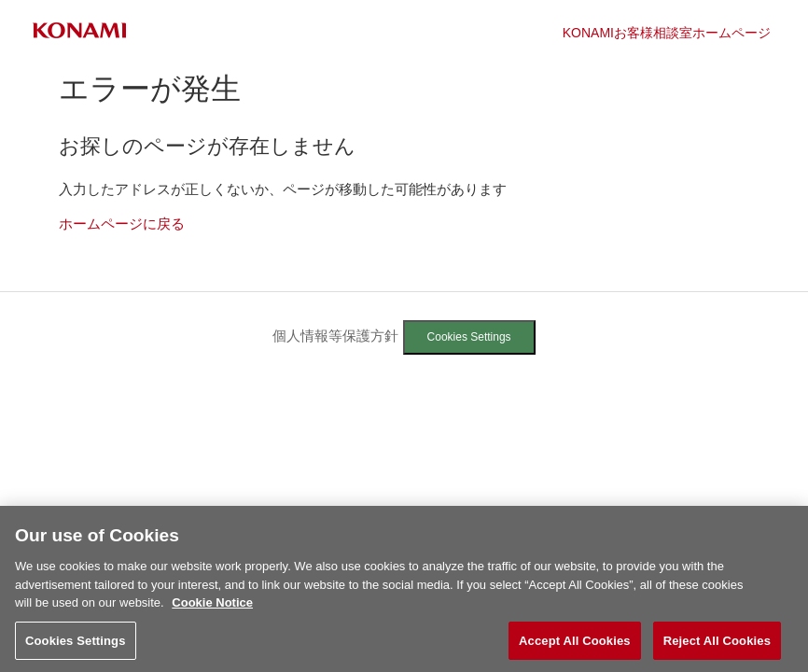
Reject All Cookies (717, 651)
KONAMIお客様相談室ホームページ (667, 33)
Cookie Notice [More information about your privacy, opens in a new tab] (212, 613)
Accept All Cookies (575, 651)
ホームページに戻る (122, 224)
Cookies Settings (469, 337)
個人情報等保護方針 (335, 336)
